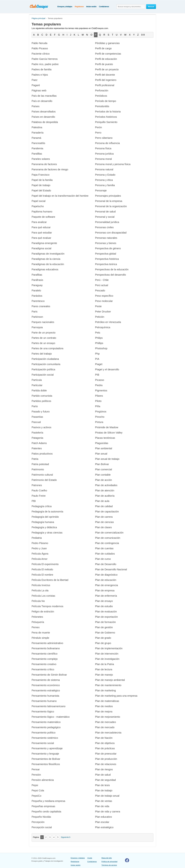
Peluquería (38, 622)
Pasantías (37, 417)
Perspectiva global (106, 254)
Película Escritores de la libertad (50, 580)
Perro (98, 133)
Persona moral (103, 159)
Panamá (36, 138)
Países (36, 106)
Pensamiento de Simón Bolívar (49, 675)
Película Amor (40, 559)
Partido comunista (42, 396)
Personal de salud (105, 212)
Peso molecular (104, 301)
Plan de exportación (106, 617)
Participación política (43, 369)
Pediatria (37, 538)
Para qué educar (41, 227)
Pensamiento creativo (44, 664)
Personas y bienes (106, 243)
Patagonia (37, 438)
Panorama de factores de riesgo (50, 169)
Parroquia (37, 327)
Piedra (99, 385)
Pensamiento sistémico (45, 738)
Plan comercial (103, 469)
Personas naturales (106, 238)
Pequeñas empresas (43, 806)
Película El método (42, 569)
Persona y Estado (105, 175)
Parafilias (37, 275)
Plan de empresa (105, 590)
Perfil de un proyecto (107, 69)
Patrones (37, 485)
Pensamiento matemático (46, 722)
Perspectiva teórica (106, 264)
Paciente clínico (41, 54)
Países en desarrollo (43, 117)
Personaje (101, 190)
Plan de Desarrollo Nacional (111, 569)
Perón (98, 127)
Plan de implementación (109, 648)
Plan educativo (103, 817)
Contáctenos (104, 6)
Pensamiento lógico (43, 712)
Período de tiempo (106, 101)
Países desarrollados (44, 112)
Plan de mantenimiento (108, 685)
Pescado (100, 290)
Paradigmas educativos (45, 269)
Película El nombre (42, 575)
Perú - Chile (102, 280)
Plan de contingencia (107, 543)
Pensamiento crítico (43, 669)
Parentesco (38, 301)
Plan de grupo (103, 643)
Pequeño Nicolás (41, 817)
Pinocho (100, 417)
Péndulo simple (40, 638)
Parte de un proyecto (44, 333)
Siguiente (65, 837)
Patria (35, 459)
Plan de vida (102, 806)
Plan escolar (102, 822)
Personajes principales (108, 196)
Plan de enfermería (106, 596)
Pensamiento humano (44, 701)
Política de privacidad (109, 862)
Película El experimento (45, 564)
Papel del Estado (41, 190)
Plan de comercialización (109, 533)
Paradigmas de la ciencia (46, 259)
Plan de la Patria (105, 664)
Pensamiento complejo (45, 659)
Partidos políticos (41, 401)
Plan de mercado (105, 727)
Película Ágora (40, 554)
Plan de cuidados (105, 554)
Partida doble (39, 390)
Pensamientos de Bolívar (46, 759)
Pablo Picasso (40, 48)
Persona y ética (104, 180)
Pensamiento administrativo (47, 643)
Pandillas (37, 154)
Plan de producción (106, 759)
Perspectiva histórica (107, 259)
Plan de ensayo (104, 601)
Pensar (36, 769)
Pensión (36, 775)
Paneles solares (41, 159)
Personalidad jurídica (107, 222)
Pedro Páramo (40, 543)
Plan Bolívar (102, 464)
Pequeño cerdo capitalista (46, 812)
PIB (97, 375)
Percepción (38, 822)
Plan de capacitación (107, 512)
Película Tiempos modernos (47, 606)
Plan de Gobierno (105, 633)
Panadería (38, 133)
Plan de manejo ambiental (110, 680)
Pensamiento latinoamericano (49, 706)
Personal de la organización (111, 206)
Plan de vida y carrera (108, 812)
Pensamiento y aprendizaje (47, 748)
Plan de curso (103, 559)
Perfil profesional (105, 85)
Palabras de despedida (45, 122)
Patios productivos (42, 454)
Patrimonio (38, 469)
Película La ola (40, 590)
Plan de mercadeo (105, 722)
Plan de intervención (107, 654)
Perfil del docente (105, 75)
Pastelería (37, 433)
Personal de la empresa (109, 201)
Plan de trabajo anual (107, 796)
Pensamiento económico (46, 685)
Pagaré (36, 85)
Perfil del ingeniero (106, 80)
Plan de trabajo (104, 790)
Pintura (99, 422)
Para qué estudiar (42, 233)
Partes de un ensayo (43, 343)
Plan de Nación (104, 738)
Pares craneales (41, 306)
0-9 (143, 35)
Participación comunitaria (46, 364)
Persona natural (104, 169)
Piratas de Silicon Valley (109, 433)
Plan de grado (103, 638)
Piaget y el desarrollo (107, 369)
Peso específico (104, 296)
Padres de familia (42, 69)
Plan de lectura (104, 669)
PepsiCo (36, 796)
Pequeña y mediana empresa (48, 801)
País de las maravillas (44, 96)
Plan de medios (104, 706)
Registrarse (79, 6)
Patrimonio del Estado (44, 480)
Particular (37, 385)
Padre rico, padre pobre (45, 64)
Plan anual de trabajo (107, 459)
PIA (97, 359)
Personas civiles (104, 227)
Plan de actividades (106, 485)
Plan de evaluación (106, 612)
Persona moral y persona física (113, 164)
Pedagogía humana (43, 522)
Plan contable (103, 475)
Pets (98, 333)
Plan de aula (102, 501)
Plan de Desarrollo (106, 564)
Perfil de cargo (103, 48)
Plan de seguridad (105, 780)
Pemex (36, 627)
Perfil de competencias (108, 54)
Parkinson (37, 317)
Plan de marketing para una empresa (116, 696)
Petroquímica (103, 327)
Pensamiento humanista (45, 696)
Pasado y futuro (41, 412)
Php (97, 354)
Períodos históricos (106, 117)
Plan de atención (105, 490)
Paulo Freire (39, 496)
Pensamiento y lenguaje (45, 754)
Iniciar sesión (91, 6)
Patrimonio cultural (42, 475)
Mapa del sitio (107, 858)
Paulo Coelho (39, 490)
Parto (35, 406)
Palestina (37, 127)
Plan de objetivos (105, 743)
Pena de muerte (41, 633)
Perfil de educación (106, 59)
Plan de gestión (104, 627)
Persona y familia (105, 185)
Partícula (37, 380)
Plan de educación (106, 580)
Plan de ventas (104, 801)
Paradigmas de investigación (48, 254)
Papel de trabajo (41, 185)
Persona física (103, 148)
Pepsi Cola (38, 790)
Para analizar (39, 222)
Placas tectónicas (105, 438)
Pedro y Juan (39, 548)
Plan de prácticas (105, 748)
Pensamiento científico (45, 654)
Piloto (98, 401)
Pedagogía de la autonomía (47, 512)
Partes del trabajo (42, 354)
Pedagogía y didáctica (44, 527)
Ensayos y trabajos (65, 6)
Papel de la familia (42, 180)
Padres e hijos (40, 75)
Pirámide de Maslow (107, 427)
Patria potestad (40, 464)
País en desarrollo (42, 101)
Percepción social (42, 827)
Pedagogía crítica (42, 506)
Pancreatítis (38, 143)
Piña (98, 406)
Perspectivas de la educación (112, 269)
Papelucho (38, 206)
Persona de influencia (107, 143)
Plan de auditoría (105, 496)
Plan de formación (105, 622)
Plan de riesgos (104, 769)
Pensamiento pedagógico (46, 727)
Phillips (99, 343)
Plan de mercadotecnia (108, 733)
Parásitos (37, 296)
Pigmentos (101, 390)
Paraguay (37, 285)
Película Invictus (41, 585)
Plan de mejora (104, 712)
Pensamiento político (44, 733)
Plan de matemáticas (107, 701)
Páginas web (39, 90)
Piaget (99, 364)
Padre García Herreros (45, 59)
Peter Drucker (103, 312)
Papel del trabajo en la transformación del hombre (60, 196)
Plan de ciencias (104, 522)
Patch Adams (39, 443)
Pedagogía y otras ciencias (47, 533)
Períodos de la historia (108, 112)
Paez (35, 80)
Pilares (99, 396)
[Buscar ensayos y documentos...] (131, 7)
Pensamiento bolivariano (46, 648)
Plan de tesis (102, 785)
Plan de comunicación (108, 538)
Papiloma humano (42, 212)
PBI (34, 501)
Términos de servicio (109, 865)
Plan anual (101, 454)
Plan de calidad (104, 506)
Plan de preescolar (106, 754)
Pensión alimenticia (43, 780)
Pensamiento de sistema (46, 680)
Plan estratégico (104, 827)
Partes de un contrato (44, 338)
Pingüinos (101, 412)
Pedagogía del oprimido (45, 517)
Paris (35, 312)
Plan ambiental (104, 448)
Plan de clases (103, 527)
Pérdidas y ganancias (107, 43)
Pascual (36, 422)
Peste (98, 306)
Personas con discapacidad (111, 233)
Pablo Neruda (39, 43)
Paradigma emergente (44, 243)
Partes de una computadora (47, 348)
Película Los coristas (43, 596)
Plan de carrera (104, 517)
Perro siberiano (104, 138)
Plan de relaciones (106, 764)
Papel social (39, 201)
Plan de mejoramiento (108, 717)
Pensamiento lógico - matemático (51, 717)
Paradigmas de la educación (48, 264)
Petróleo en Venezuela (108, 322)
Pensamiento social (43, 743)
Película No (38, 601)
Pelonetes (37, 617)
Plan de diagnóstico (106, 575)
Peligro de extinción (43, 612)
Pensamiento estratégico (46, 690)
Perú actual (102, 285)
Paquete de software (43, 217)
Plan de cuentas (104, 548)
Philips (99, 338)
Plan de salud (103, 775)
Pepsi (35, 785)
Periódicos (101, 96)
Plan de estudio (104, 606)
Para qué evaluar (41, 238)
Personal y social (105, 217)
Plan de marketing (105, 690)
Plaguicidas (102, 443)
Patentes (37, 448)
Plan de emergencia (107, 585)
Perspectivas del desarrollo (110, 275)
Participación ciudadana (45, 359)
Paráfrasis (37, 280)
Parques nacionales (43, 322)
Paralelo (36, 290)
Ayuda (90, 858)
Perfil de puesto (104, 64)
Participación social (43, 375)
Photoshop (101, 348)
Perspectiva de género (108, 248)
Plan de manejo (104, 675)
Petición (100, 317)
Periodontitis (102, 106)
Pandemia (37, 148)
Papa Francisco (41, 175)
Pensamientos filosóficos (46, 764)
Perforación (102, 90)
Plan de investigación (107, 659)
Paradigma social (41, 248)
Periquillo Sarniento (106, 122)
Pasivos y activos (41, 427)
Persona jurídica (104, 154)
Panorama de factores (44, 164)
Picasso (100, 380)
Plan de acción (103, 480)
